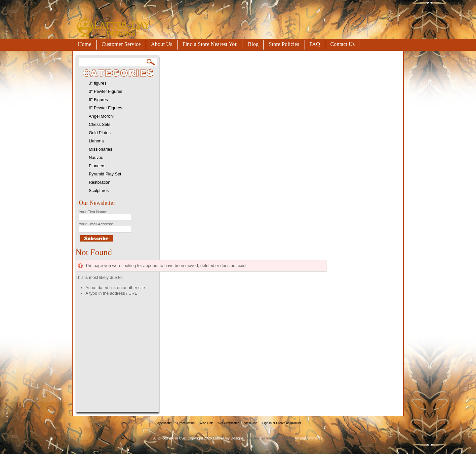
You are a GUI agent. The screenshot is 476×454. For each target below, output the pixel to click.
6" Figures (99, 100)
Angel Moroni (101, 116)
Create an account (288, 423)
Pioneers (97, 166)
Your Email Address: (96, 224)
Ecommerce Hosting (278, 438)
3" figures (98, 83)
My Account (165, 423)
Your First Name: (93, 212)
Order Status (186, 423)
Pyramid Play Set (105, 174)
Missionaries (101, 149)
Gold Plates (100, 133)
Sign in (267, 423)
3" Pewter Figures (106, 91)
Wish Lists (207, 423)
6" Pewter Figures (106, 108)
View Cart (251, 423)
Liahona (97, 141)
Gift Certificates (229, 423)
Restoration (100, 182)
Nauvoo (96, 157)
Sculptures (99, 190)
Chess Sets (100, 124)
